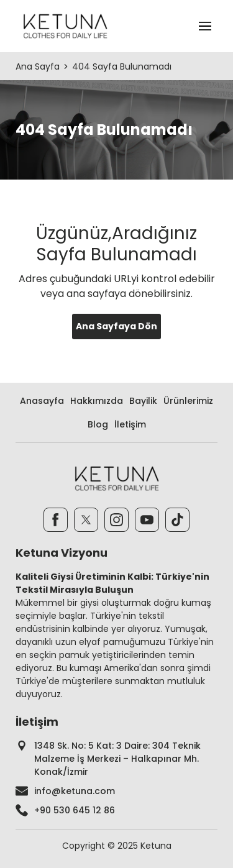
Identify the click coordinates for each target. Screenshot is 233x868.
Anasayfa (42, 401)
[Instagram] (116, 520)
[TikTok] (177, 520)
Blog (98, 424)
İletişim (130, 424)
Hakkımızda (97, 401)
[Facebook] (56, 520)
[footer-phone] (116, 811)
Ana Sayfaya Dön (116, 326)
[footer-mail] (116, 791)
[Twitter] (86, 520)
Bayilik (143, 401)
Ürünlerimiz (188, 401)
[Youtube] (147, 520)
